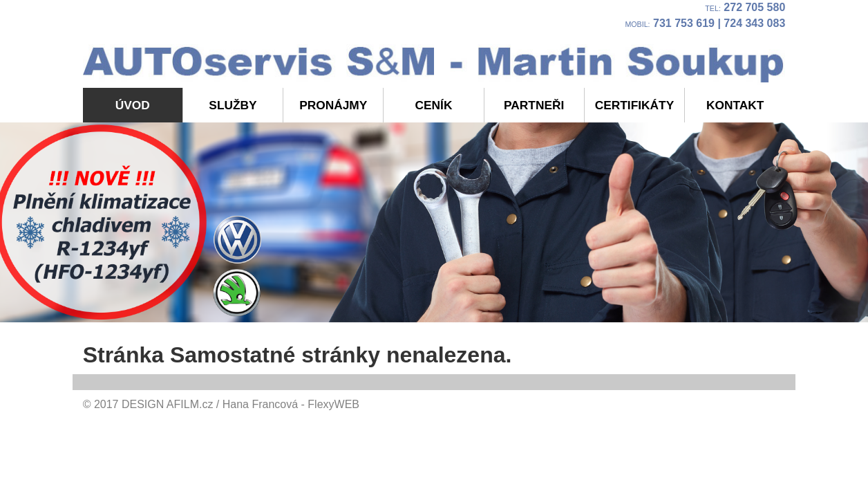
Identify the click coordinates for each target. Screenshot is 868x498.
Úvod (133, 105)
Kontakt (735, 105)
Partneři (534, 105)
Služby (233, 105)
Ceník (434, 105)
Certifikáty (635, 105)
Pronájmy (333, 105)
